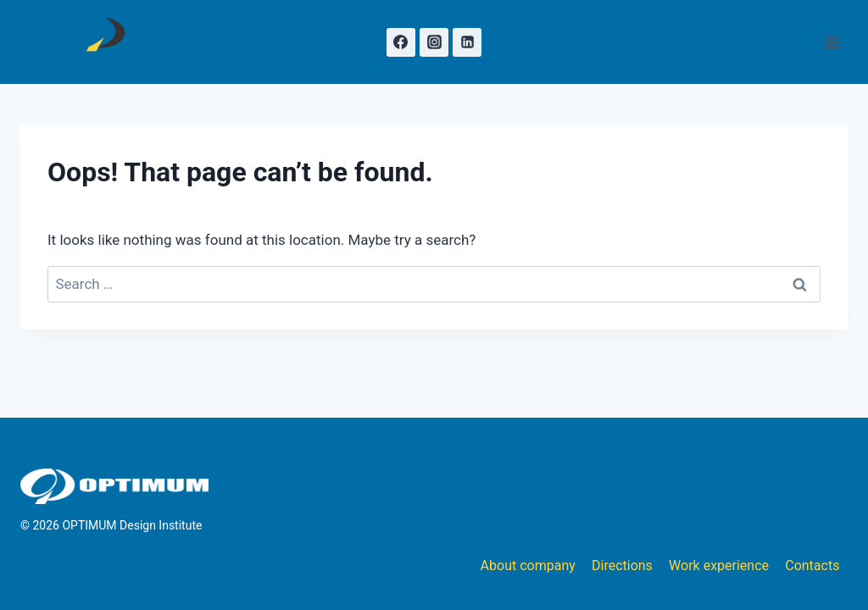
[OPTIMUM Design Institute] (100, 42)
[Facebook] (401, 42)
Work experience (719, 566)
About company (528, 566)
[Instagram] (434, 42)
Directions (622, 566)
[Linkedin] (467, 42)
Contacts (812, 566)
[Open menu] (832, 42)
